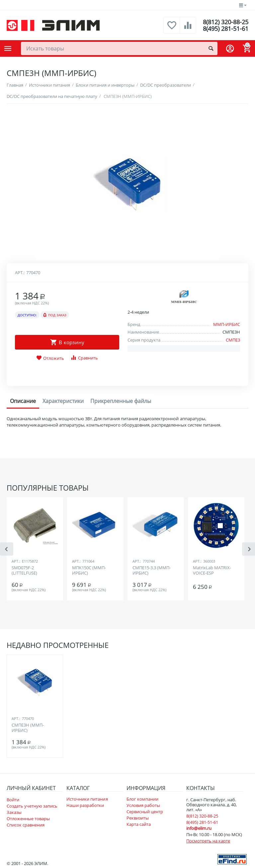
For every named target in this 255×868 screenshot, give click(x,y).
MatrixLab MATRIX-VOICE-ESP (212, 571)
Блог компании (142, 799)
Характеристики (63, 401)
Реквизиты (138, 818)
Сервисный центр (145, 812)
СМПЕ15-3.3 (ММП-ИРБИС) (152, 571)
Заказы (14, 812)
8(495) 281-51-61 (226, 29)
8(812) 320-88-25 (226, 22)
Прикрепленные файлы (121, 401)
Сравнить (84, 358)
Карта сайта (139, 824)
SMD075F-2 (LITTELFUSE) (24, 571)
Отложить (50, 358)
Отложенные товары (28, 819)
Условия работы (143, 805)
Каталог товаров (8, 48)
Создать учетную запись (32, 806)
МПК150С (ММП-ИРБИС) (89, 571)
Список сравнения (26, 825)
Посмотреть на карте (208, 841)
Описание (23, 401)
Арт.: (20, 273)
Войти (13, 800)
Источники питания (87, 799)
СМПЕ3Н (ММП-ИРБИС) (28, 728)
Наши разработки (85, 805)
